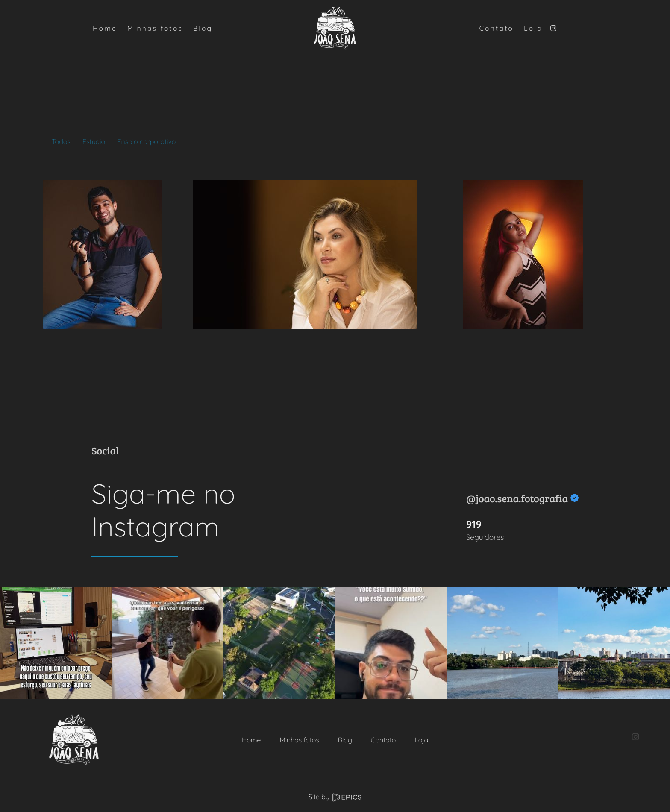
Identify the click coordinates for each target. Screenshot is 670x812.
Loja (421, 740)
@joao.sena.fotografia (517, 498)
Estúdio (94, 141)
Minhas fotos (299, 740)
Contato (383, 740)
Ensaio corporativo (146, 141)
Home (251, 740)
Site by (335, 797)
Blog (345, 740)
